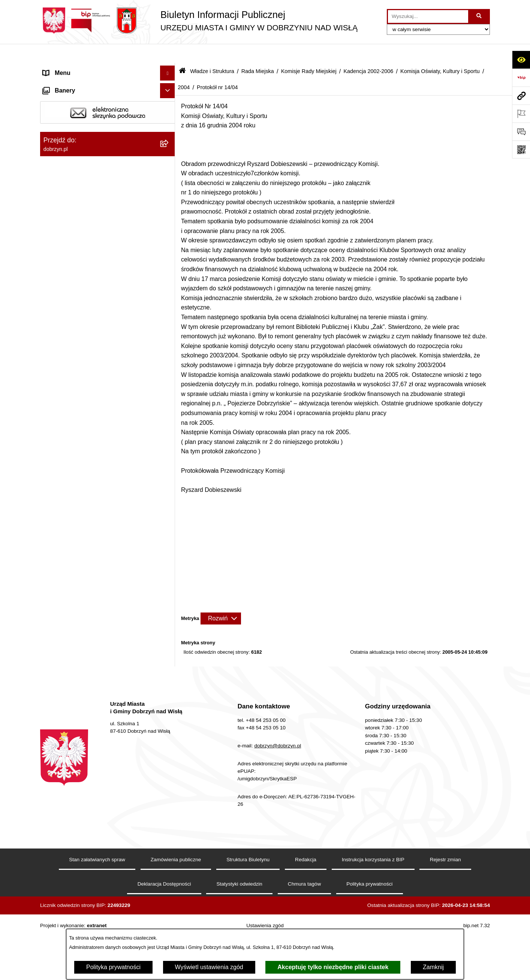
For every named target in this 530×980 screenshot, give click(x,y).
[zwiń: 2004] (169, 456)
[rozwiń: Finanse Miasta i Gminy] (169, 926)
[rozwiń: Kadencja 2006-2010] (169, 273)
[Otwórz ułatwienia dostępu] (521, 60)
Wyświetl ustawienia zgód (209, 967)
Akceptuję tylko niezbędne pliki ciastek (333, 967)
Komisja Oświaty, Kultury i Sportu (440, 52)
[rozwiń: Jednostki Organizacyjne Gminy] (169, 803)
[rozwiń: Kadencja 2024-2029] (169, 193)
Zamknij (433, 967)
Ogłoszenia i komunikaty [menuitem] (76, 881)
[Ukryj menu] (168, 54)
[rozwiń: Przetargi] (169, 911)
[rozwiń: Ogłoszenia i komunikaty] (169, 881)
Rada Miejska (258, 52)
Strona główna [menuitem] (62, 69)
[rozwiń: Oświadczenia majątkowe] (169, 896)
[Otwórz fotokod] (521, 149)
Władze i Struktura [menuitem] (68, 114)
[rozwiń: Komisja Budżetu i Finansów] (169, 684)
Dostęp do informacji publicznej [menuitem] (85, 99)
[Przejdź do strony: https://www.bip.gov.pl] (521, 78)
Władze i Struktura (212, 52)
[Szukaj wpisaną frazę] (480, 16)
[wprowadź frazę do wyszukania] (428, 16)
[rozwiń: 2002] (169, 644)
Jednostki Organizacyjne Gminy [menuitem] (85, 803)
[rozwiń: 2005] (169, 437)
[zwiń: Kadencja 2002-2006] (169, 292)
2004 (184, 68)
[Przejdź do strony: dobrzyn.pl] (521, 96)
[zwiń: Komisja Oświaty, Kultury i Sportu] (169, 408)
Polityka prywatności (113, 967)
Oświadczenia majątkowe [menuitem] (77, 896)
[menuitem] (108, 134)
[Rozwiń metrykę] (221, 599)
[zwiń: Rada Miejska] (169, 153)
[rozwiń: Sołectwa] (169, 763)
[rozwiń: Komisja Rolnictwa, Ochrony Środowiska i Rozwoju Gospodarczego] (169, 370)
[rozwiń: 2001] (169, 664)
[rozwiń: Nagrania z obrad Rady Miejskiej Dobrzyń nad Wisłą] (169, 833)
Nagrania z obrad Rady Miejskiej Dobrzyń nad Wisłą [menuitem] (98, 837)
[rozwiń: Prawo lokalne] (169, 818)
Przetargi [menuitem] (55, 911)
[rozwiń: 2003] (169, 624)
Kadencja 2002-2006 (368, 52)
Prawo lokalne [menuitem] (62, 818)
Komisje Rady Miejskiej (309, 52)
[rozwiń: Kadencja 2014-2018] (169, 233)
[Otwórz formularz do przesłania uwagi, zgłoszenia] (521, 131)
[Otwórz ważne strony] (521, 114)
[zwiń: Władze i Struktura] (169, 114)
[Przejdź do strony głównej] (199, 21)
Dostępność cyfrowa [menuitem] (70, 84)
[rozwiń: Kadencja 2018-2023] (169, 213)
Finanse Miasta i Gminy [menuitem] (74, 925)
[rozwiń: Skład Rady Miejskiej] (169, 704)
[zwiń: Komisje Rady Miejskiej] (169, 173)
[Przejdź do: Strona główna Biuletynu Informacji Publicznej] (182, 52)
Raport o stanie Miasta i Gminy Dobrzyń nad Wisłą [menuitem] (96, 861)
